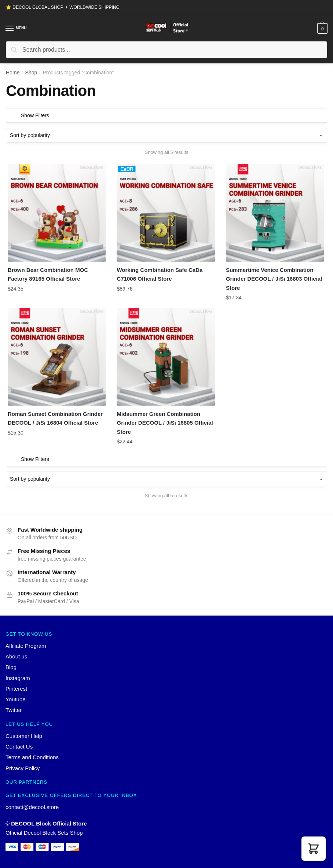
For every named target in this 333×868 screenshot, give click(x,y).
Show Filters (35, 115)
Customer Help (24, 736)
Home (13, 73)
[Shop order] (166, 135)
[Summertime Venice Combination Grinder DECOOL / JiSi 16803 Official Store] (275, 213)
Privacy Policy (23, 768)
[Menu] (10, 29)
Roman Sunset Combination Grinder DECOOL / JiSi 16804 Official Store (55, 418)
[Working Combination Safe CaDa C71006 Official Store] (166, 213)
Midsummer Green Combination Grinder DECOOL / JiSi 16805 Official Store (165, 423)
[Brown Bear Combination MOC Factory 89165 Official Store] (57, 213)
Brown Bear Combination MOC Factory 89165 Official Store (48, 274)
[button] (314, 849)
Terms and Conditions (32, 757)
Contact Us (19, 747)
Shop (31, 73)
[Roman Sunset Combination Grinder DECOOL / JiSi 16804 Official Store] (57, 357)
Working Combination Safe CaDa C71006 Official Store (160, 274)
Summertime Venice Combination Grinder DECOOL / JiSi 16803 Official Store (274, 279)
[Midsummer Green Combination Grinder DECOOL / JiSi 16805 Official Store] (166, 357)
